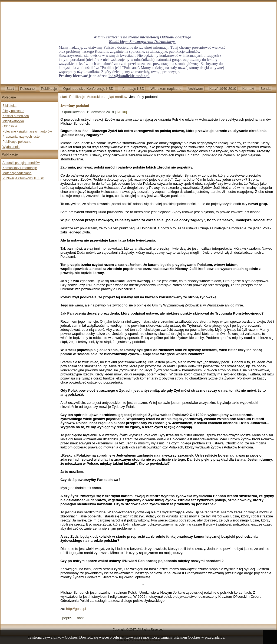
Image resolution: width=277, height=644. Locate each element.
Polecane (27, 89)
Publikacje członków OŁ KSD (23, 178)
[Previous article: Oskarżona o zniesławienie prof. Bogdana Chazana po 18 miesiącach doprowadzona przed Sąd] (67, 618)
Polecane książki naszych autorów (27, 131)
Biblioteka (9, 106)
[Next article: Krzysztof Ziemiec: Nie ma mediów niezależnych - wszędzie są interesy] (81, 618)
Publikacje (49, 89)
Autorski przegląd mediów (21, 163)
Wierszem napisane (166, 89)
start (64, 97)
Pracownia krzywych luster (22, 137)
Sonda (266, 89)
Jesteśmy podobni (75, 106)
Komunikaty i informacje (20, 168)
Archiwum (195, 89)
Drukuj (122, 112)
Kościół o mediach (16, 116)
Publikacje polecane (17, 142)
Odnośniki (10, 126)
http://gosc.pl (76, 609)
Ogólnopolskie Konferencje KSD (88, 89)
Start (10, 89)
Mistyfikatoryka (13, 121)
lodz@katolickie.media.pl (129, 76)
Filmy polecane (13, 111)
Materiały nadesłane (17, 173)
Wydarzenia (11, 147)
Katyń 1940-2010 (223, 89)
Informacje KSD (132, 89)
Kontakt (248, 89)
